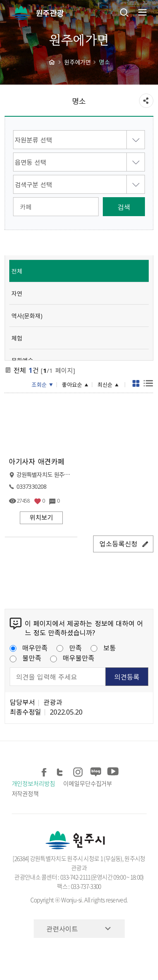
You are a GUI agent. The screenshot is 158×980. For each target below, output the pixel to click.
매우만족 (29, 648)
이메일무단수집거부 (88, 783)
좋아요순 (72, 384)
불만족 (25, 658)
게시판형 (136, 385)
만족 (69, 648)
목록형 (148, 385)
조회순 (39, 384)
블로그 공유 (95, 771)
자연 (17, 293)
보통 (103, 648)
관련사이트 (62, 929)
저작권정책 (25, 793)
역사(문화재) (27, 316)
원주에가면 (77, 62)
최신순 (105, 384)
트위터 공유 (62, 771)
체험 (17, 338)
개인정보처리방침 (33, 783)
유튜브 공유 (112, 771)
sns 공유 (146, 101)
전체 (17, 271)
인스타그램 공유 (79, 771)
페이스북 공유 (45, 771)
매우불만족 (72, 658)
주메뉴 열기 (142, 12)
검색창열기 (124, 12)
